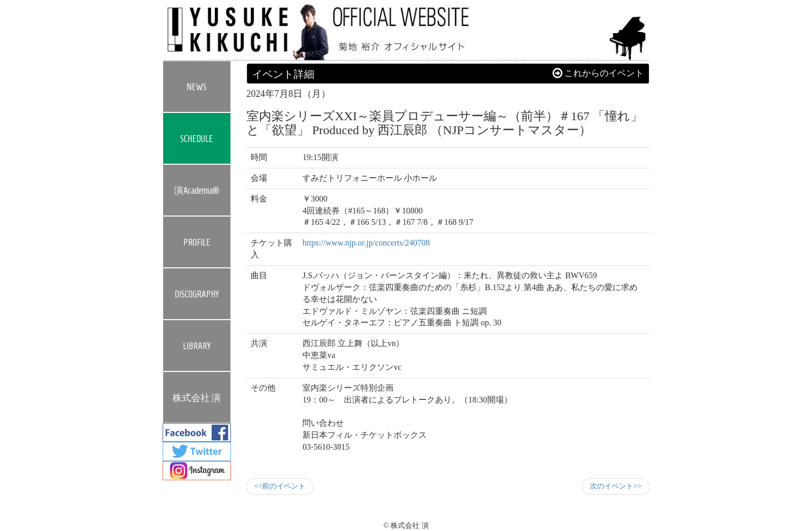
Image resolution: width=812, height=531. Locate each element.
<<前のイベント (280, 486)
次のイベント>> (616, 486)
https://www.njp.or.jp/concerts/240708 (366, 243)
